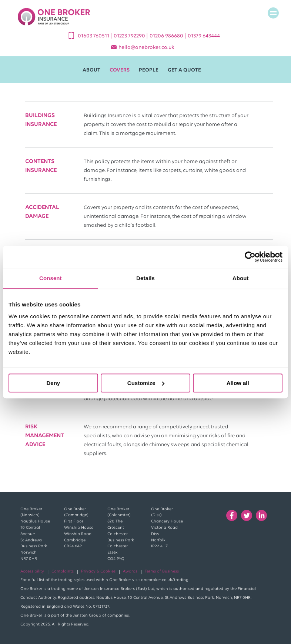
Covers (120, 70)
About (91, 70)
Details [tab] (145, 278)
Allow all (238, 383)
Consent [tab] (51, 278)
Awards (130, 572)
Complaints (63, 572)
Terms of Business (162, 572)
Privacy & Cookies (98, 572)
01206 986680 (167, 36)
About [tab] (241, 278)
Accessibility (32, 572)
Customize (146, 383)
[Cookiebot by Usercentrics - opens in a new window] (250, 257)
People (149, 70)
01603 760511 (94, 36)
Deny (53, 383)
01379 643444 (204, 36)
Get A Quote (184, 70)
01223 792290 (130, 36)
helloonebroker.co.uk (146, 48)
